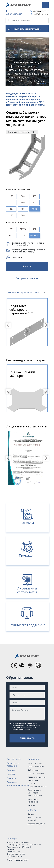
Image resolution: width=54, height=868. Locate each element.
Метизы (31, 805)
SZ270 (23, 229)
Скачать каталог (14, 14)
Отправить (27, 738)
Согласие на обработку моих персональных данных (24, 729)
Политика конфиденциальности (18, 784)
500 (11, 203)
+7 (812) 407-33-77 (41, 11)
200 (23, 215)
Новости (11, 774)
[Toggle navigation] (46, 5)
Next (46, 325)
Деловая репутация (36, 824)
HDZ (11, 236)
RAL (34, 229)
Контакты (12, 770)
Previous (8, 325)
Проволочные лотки (37, 777)
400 (34, 196)
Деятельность (14, 759)
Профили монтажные (37, 787)
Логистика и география (13, 764)
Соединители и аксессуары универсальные (35, 793)
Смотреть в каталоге (27, 278)
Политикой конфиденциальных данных (24, 724)
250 (11, 196)
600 (23, 203)
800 (11, 209)
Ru (7, 11)
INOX (23, 236)
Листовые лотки (35, 763)
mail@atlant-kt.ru (40, 14)
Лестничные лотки (36, 767)
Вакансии (12, 778)
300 (23, 196)
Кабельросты (33, 770)
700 (34, 203)
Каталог (31, 814)
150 (11, 215)
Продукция (33, 759)
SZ (11, 229)
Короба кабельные (36, 773)
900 (23, 209)
